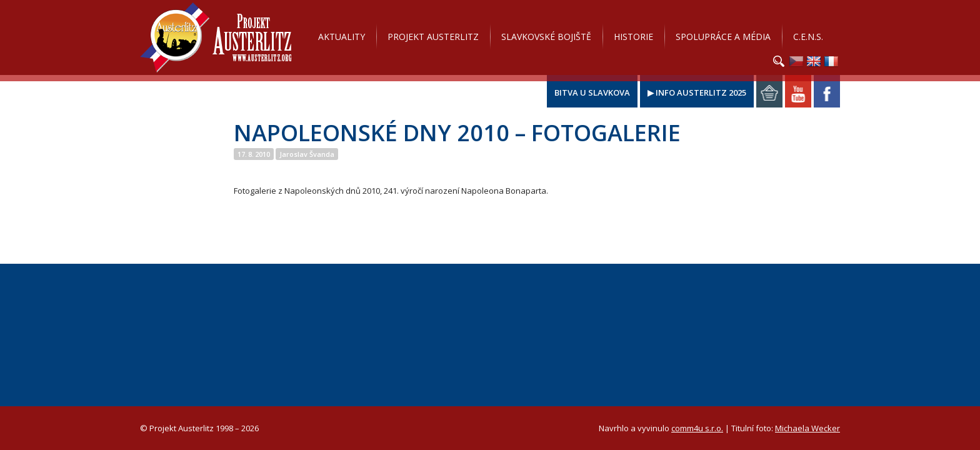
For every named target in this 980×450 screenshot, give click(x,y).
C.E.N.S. (808, 37)
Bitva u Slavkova (592, 92)
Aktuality (342, 37)
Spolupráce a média (723, 37)
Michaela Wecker (807, 428)
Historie (633, 37)
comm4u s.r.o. (697, 428)
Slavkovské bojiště (546, 37)
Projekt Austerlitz (216, 37)
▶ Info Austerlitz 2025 (697, 92)
